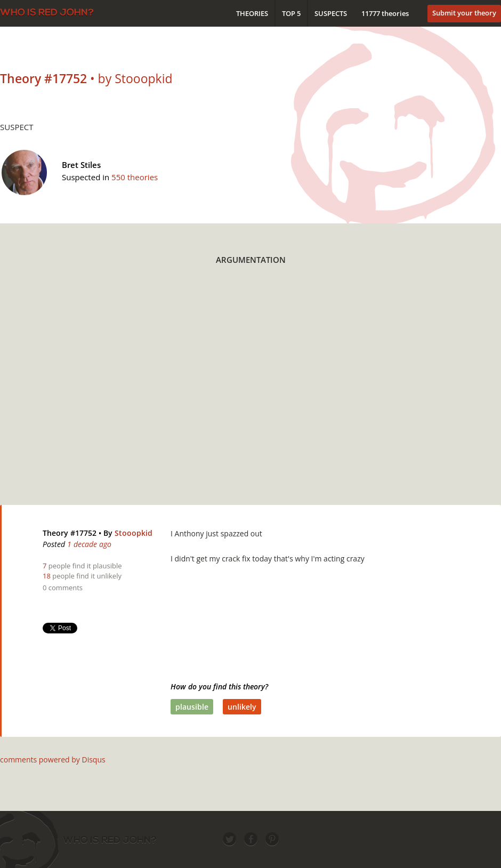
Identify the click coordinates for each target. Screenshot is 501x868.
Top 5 (291, 13)
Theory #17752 (70, 533)
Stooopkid (134, 533)
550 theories (135, 177)
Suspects (331, 13)
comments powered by (53, 759)
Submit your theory (464, 13)
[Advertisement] (100, 392)
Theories (252, 13)
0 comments (63, 588)
